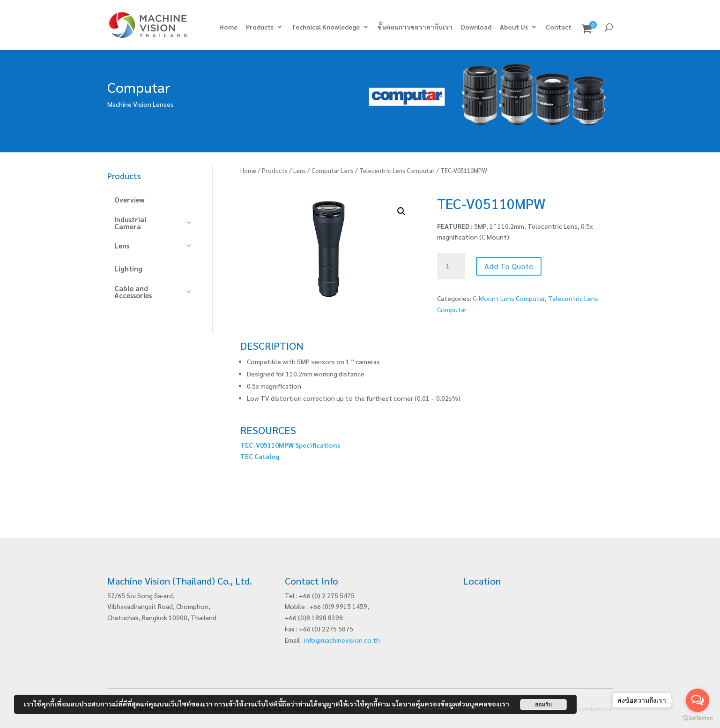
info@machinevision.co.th (342, 640)
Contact (559, 27)
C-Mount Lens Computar (509, 298)
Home (228, 27)
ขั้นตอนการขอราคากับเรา (415, 27)
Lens (300, 170)
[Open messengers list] (698, 700)
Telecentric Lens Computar (397, 170)
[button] (401, 211)
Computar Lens (333, 170)
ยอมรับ (543, 705)
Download (476, 27)
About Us (514, 27)
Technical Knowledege (326, 27)
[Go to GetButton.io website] (698, 718)
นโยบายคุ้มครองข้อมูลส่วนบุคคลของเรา (450, 704)
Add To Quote (509, 266)
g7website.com (596, 709)
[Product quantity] (451, 266)
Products (260, 27)
